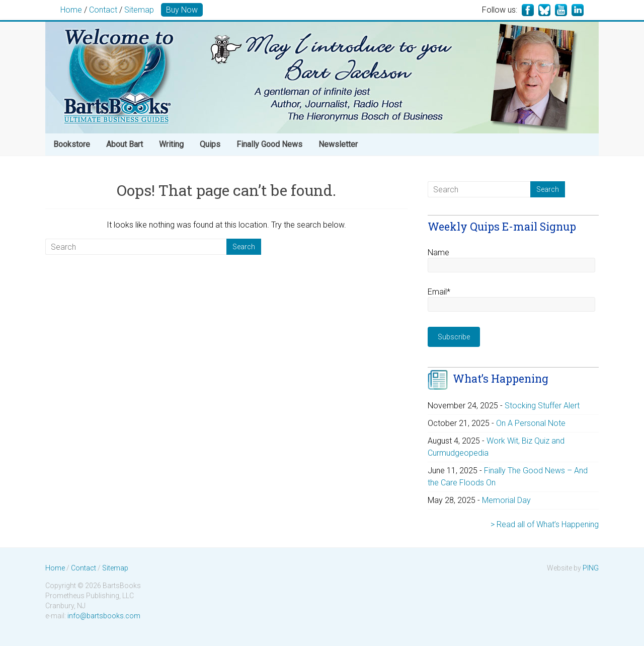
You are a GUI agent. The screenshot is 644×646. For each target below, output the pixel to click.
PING (591, 568)
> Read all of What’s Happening (545, 524)
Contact (103, 10)
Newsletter (338, 144)
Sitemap (139, 10)
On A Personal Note (531, 423)
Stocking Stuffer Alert (542, 406)
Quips (210, 144)
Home (71, 10)
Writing (171, 144)
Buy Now (182, 10)
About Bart (125, 144)
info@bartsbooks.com (104, 616)
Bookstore (72, 144)
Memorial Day (506, 500)
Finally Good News (269, 144)
